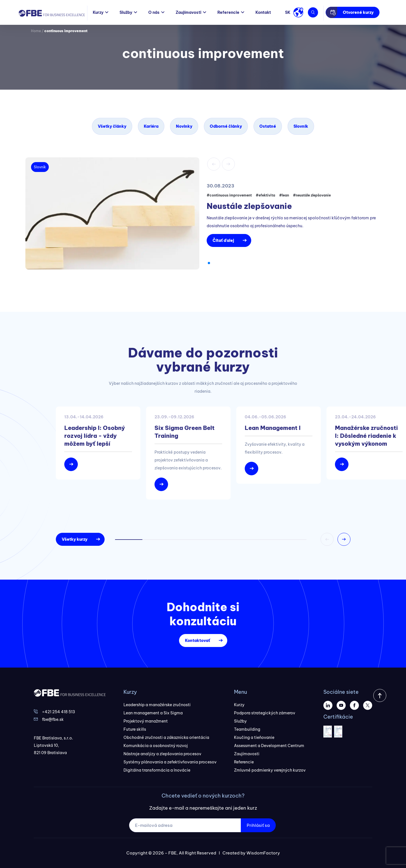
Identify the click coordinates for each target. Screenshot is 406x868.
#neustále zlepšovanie (312, 195)
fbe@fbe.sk (53, 719)
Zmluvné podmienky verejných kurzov (270, 770)
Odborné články (226, 126)
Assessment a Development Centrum (269, 746)
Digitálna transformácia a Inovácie (157, 770)
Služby (126, 12)
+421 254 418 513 (59, 712)
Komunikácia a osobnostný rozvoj (156, 746)
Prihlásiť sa (258, 825)
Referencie (228, 12)
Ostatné (268, 126)
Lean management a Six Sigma (153, 713)
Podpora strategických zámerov (265, 713)
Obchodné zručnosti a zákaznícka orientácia (166, 737)
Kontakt (263, 12)
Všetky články (112, 126)
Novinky (184, 126)
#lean (284, 195)
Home (36, 31)
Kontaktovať (198, 640)
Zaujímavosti (188, 12)
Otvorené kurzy (358, 12)
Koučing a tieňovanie (254, 737)
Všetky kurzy (75, 539)
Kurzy (98, 12)
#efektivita (265, 195)
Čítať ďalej (223, 240)
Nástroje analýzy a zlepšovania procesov (162, 754)
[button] (209, 263)
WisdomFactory (263, 853)
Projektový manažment (146, 721)
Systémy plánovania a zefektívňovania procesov (170, 762)
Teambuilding (247, 729)
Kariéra (151, 126)
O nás (154, 12)
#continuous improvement (229, 195)
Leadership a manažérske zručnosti (157, 705)
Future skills (135, 729)
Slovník (301, 126)
